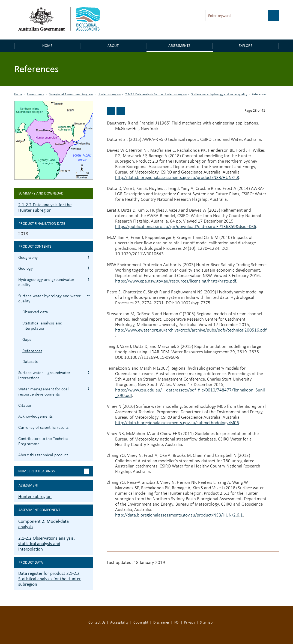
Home (47, 46)
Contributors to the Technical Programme (44, 441)
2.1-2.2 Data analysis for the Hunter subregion (156, 95)
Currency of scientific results (43, 428)
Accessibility (119, 623)
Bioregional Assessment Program (71, 95)
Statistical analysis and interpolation (42, 326)
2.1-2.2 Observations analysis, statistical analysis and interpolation (47, 544)
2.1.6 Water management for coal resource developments (89, 389)
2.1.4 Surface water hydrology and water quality (89, 295)
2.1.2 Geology (89, 268)
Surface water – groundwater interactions (44, 376)
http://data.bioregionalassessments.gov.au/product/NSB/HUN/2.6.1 (179, 515)
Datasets (30, 362)
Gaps (27, 340)
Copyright (141, 623)
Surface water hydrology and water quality (219, 95)
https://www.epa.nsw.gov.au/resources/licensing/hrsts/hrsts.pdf (176, 281)
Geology (26, 269)
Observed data (35, 312)
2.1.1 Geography (89, 257)
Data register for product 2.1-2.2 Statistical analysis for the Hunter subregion (50, 579)
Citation (25, 406)
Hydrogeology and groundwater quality (46, 282)
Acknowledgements (35, 417)
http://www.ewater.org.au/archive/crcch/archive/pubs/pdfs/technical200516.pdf (191, 330)
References (32, 351)
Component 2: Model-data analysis (44, 524)
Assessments (179, 46)
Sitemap (206, 623)
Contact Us (97, 623)
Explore (245, 46)
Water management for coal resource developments (44, 392)
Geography (28, 258)
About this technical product (43, 455)
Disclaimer (161, 623)
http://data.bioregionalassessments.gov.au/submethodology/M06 (177, 423)
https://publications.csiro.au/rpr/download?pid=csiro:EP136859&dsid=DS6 (186, 227)
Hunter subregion (109, 95)
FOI (177, 623)
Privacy (190, 623)
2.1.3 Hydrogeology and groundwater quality (89, 279)
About (113, 46)
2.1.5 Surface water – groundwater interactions (89, 372)
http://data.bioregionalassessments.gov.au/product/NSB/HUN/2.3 (177, 178)
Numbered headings (36, 471)
